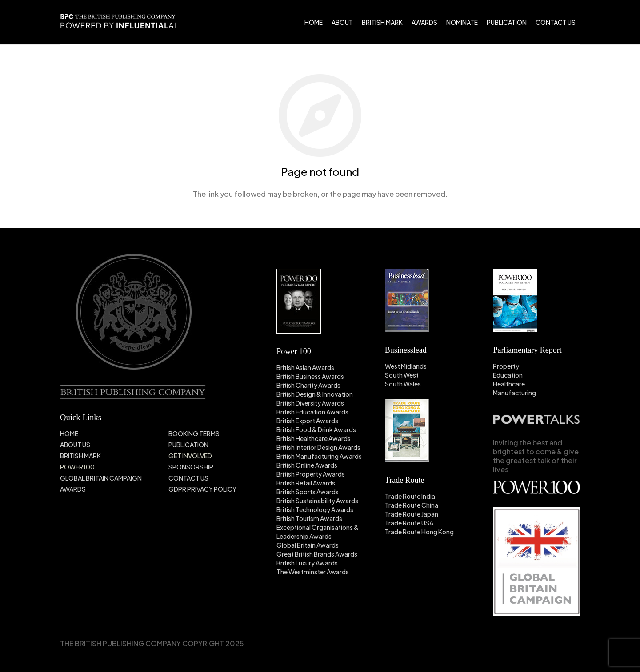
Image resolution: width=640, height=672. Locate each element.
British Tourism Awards (309, 518)
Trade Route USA (409, 523)
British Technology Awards (315, 509)
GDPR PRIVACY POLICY (202, 489)
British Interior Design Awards (318, 447)
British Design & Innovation (315, 394)
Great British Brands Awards (317, 554)
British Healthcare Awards (314, 438)
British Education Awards (312, 412)
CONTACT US (188, 478)
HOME (69, 433)
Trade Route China (412, 505)
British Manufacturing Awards (319, 456)
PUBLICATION (188, 445)
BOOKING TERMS (194, 433)
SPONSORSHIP (191, 467)
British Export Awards (307, 421)
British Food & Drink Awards (316, 429)
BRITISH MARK (80, 456)
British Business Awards (310, 376)
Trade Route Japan (412, 514)
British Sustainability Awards (317, 501)
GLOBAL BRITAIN (85, 478)
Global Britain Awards (308, 545)
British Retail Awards (306, 483)
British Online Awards (307, 465)
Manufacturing (514, 393)
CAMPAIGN (126, 478)
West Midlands (406, 366)
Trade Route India (410, 496)
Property (506, 366)
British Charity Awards (308, 385)
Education (508, 375)
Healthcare (509, 384)
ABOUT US (75, 445)
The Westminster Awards (313, 572)
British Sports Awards (308, 492)
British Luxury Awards (307, 563)
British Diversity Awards (310, 403)
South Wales (403, 384)
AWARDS (73, 489)
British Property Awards (311, 474)
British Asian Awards (305, 367)
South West (402, 375)
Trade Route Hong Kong (419, 532)
